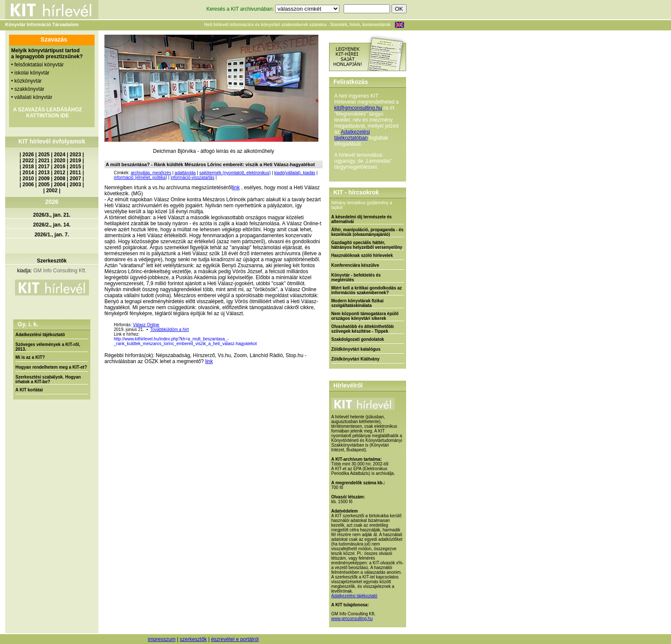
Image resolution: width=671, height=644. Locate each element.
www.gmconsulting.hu (352, 619)
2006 (28, 185)
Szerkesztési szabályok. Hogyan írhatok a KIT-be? (48, 379)
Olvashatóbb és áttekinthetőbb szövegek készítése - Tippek (362, 329)
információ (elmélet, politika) (141, 177)
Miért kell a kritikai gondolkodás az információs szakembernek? (367, 290)
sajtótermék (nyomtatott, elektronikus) (235, 173)
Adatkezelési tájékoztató (40, 335)
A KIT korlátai (29, 390)
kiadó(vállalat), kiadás (295, 173)
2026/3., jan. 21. (52, 215)
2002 (52, 191)
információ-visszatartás (193, 177)
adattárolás (185, 173)
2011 (76, 173)
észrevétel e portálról (235, 639)
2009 (44, 179)
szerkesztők (193, 639)
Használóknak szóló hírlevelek (362, 255)
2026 (28, 155)
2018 (28, 167)
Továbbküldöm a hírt (169, 329)
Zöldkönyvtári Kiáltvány (355, 359)
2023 (76, 155)
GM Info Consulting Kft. (60, 271)
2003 (76, 185)
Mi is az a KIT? (30, 357)
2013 (44, 173)
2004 (60, 185)
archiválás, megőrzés (151, 173)
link (236, 188)
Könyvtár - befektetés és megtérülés (356, 277)
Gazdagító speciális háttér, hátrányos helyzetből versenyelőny (367, 245)
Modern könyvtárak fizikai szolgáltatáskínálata (357, 303)
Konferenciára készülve (355, 265)
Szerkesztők (52, 261)
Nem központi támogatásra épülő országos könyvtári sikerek (365, 316)
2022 (28, 161)
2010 (28, 179)
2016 (60, 167)
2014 (28, 173)
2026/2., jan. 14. (52, 225)
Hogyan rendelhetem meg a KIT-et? (51, 367)
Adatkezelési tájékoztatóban (352, 135)
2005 (44, 185)
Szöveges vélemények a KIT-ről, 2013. (48, 347)
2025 (44, 155)
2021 (44, 161)
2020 (60, 161)
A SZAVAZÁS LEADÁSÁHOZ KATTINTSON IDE (47, 113)
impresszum (162, 639)
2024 (60, 155)
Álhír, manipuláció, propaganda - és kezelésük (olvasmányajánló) (367, 232)
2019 (76, 161)
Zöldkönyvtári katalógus (356, 349)
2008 (60, 179)
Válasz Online (146, 325)
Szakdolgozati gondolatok (358, 339)
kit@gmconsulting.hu (358, 108)
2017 (44, 167)
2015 (76, 167)
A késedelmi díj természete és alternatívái (361, 219)
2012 (60, 173)
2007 (76, 179)
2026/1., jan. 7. (52, 235)
